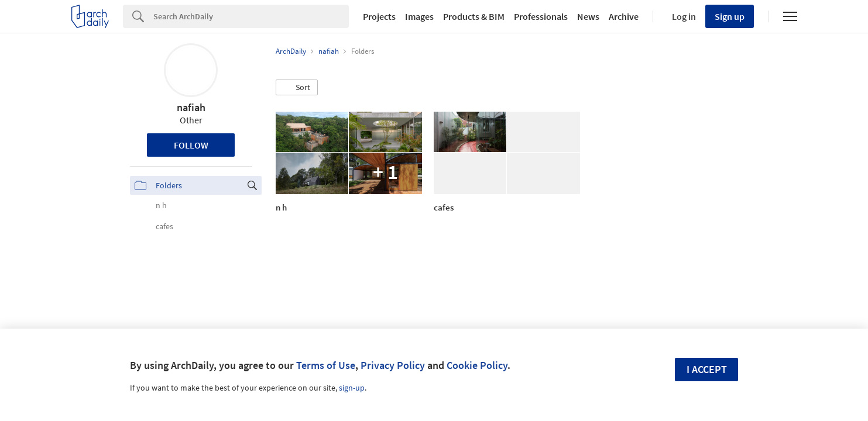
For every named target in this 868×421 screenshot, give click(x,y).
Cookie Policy (477, 365)
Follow (191, 145)
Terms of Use (326, 365)
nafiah (191, 107)
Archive (624, 16)
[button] (297, 88)
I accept (707, 369)
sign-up (352, 388)
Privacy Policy (393, 365)
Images (419, 16)
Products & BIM (474, 16)
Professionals (541, 16)
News (588, 16)
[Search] (251, 16)
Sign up (730, 16)
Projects (379, 16)
